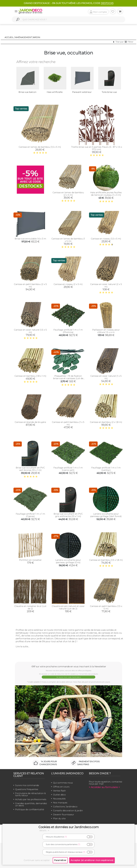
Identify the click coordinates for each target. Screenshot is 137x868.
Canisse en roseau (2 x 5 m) (68, 284)
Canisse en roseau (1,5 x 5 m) (106, 239)
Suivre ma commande (27, 785)
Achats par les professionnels (31, 799)
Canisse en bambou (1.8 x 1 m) (30, 376)
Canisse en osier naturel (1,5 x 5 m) (30, 331)
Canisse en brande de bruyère (30, 422)
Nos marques (60, 803)
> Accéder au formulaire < (104, 787)
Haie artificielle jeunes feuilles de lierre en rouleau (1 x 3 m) (106, 194)
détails (45, 830)
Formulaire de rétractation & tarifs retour (30, 794)
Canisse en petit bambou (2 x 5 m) (30, 285)
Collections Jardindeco (65, 807)
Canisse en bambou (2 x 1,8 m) (106, 422)
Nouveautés (59, 799)
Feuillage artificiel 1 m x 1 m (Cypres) (30, 515)
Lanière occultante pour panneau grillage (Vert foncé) (106, 515)
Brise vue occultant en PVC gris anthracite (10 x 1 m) (68, 515)
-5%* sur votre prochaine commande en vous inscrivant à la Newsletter (68, 666)
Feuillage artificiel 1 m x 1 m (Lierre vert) (68, 469)
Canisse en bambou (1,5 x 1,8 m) (106, 560)
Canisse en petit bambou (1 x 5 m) (68, 423)
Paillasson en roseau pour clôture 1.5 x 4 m (106, 331)
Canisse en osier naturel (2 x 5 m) (106, 285)
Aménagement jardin (28, 37)
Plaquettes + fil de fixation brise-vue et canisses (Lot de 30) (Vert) (68, 378)
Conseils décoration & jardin (68, 811)
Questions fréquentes (27, 789)
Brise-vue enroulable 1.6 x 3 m (30, 239)
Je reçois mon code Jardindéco (69, 677)
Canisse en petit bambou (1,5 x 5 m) (106, 607)
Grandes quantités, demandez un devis (31, 804)
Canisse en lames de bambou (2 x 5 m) (68, 194)
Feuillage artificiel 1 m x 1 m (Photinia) (68, 331)
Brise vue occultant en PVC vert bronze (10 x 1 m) (30, 469)
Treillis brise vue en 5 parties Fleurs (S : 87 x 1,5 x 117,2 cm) (97, 148)
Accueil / (10, 37)
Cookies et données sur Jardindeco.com (69, 827)
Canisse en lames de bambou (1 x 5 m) (68, 240)
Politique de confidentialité (30, 809)
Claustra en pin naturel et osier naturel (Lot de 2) (68, 607)
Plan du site (59, 818)
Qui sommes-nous (63, 783)
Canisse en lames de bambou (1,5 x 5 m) (40, 147)
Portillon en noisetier (30, 560)
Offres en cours (61, 787)
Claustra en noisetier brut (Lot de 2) (30, 607)
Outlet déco (59, 795)
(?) (66, 837)
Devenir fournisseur (64, 814)
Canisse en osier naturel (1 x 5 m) (106, 377)
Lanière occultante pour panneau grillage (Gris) (68, 561)
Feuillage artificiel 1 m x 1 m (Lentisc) (106, 469)
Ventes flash (59, 791)
